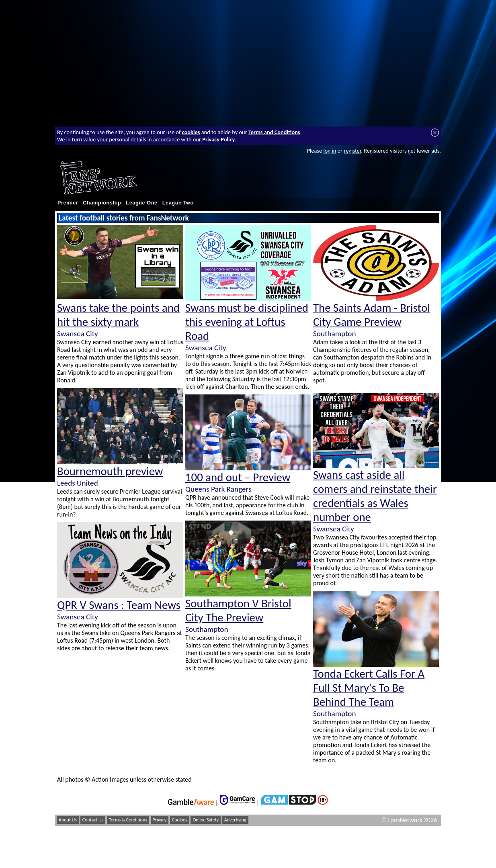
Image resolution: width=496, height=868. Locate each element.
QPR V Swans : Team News (119, 605)
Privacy (160, 820)
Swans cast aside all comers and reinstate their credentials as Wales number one (375, 496)
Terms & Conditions (128, 820)
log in (330, 151)
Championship (102, 203)
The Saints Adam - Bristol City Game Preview (372, 315)
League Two (178, 203)
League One (141, 203)
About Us (68, 820)
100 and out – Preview (238, 477)
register (352, 151)
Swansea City (78, 334)
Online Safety (206, 820)
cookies (191, 132)
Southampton (207, 629)
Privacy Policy (218, 139)
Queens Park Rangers (218, 489)
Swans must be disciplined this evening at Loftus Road (247, 322)
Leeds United (78, 483)
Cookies (180, 820)
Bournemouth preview (110, 471)
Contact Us (93, 820)
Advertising (235, 820)
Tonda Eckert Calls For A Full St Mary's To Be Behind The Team (369, 688)
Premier (68, 203)
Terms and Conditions (274, 132)
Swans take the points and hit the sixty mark (118, 315)
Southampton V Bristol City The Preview (238, 611)
